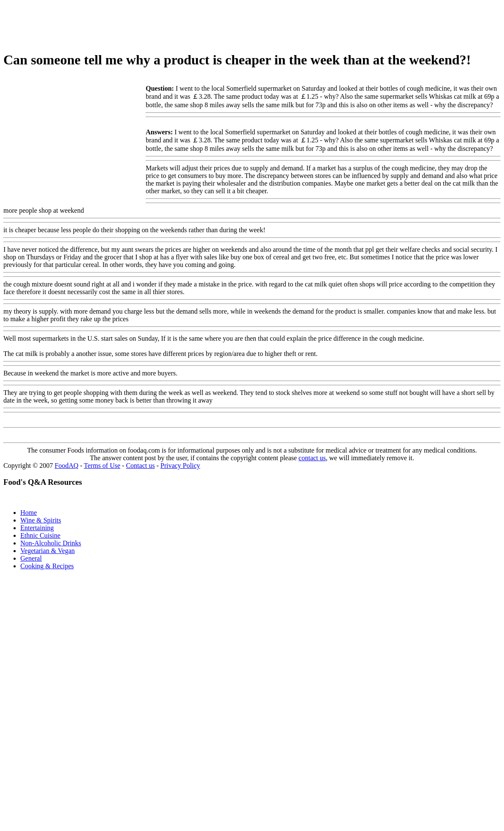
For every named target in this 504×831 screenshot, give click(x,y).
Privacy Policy (180, 466)
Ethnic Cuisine (40, 535)
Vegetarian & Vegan (48, 551)
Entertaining (37, 528)
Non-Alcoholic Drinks (51, 543)
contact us (312, 458)
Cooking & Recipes (47, 566)
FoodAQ (66, 466)
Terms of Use (102, 466)
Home (29, 513)
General (31, 558)
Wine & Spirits (41, 520)
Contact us (140, 466)
